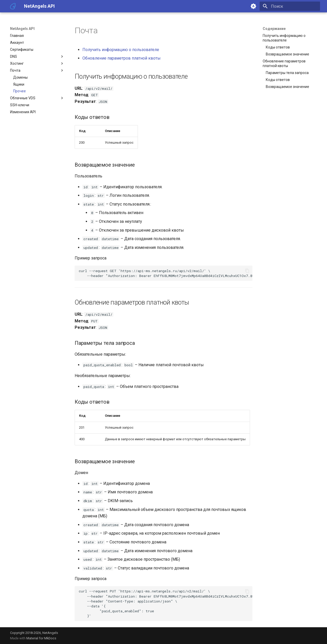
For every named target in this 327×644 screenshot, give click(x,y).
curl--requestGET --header (166, 273)
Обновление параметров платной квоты (122, 58)
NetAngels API (22, 29)
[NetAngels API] (13, 6)
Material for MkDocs (41, 638)
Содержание (274, 29)
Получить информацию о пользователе (121, 50)
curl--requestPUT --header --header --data (166, 603)
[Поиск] (290, 6)
